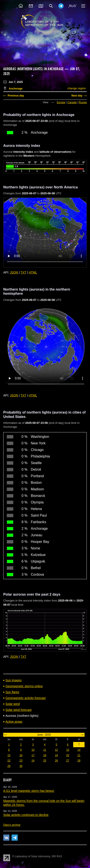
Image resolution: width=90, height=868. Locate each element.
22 (9, 761)
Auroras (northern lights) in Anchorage (34, 69)
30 (21, 766)
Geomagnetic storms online (24, 686)
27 (68, 761)
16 (21, 755)
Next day (77, 96)
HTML (33, 272)
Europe (61, 102)
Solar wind (13, 704)
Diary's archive (12, 825)
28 (79, 761)
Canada (72, 102)
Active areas (14, 722)
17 (33, 755)
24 (33, 761)
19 (56, 755)
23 (21, 761)
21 (79, 755)
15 (9, 755)
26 (56, 761)
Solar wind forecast (18, 710)
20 (68, 755)
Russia (83, 102)
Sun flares (12, 692)
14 (79, 750)
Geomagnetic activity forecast (26, 698)
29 (9, 766)
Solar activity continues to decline (26, 815)
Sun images (14, 680)
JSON (14, 272)
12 (56, 750)
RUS (72, 6)
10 (33, 750)
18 (45, 755)
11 (45, 750)
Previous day (16, 96)
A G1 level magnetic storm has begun (29, 791)
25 (45, 761)
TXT (23, 272)
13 (68, 750)
